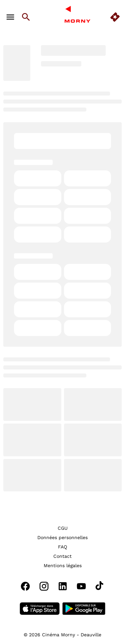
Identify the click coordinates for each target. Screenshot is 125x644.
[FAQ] (62, 547)
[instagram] (44, 586)
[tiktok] (100, 586)
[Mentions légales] (63, 566)
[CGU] (63, 528)
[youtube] (81, 586)
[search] (26, 17)
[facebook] (25, 586)
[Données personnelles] (62, 537)
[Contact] (62, 556)
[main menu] (10, 17)
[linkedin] (63, 586)
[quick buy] (115, 17)
